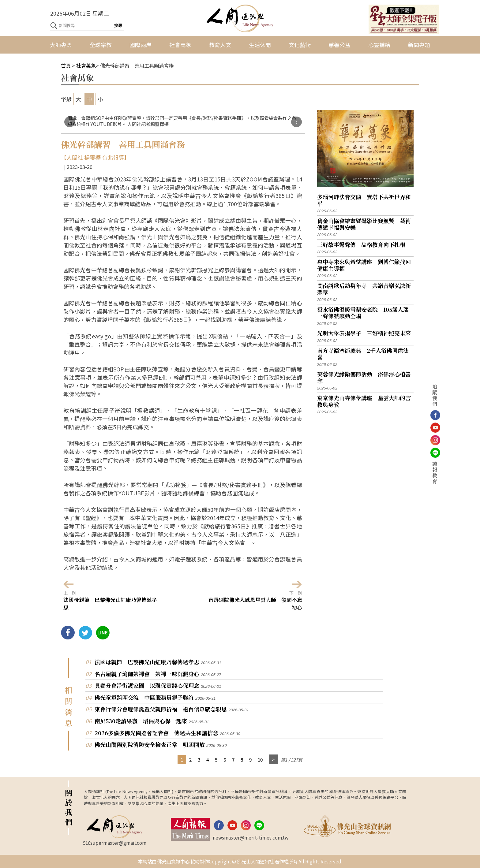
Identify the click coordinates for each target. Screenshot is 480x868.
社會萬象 (180, 45)
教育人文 (220, 45)
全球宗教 (101, 45)
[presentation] (70, 122)
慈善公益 (339, 45)
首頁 (66, 65)
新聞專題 (419, 45)
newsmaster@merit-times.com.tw (251, 837)
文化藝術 (300, 45)
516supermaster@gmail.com (115, 843)
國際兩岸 (141, 45)
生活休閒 (260, 45)
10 (260, 759)
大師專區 (61, 45)
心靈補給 (379, 45)
